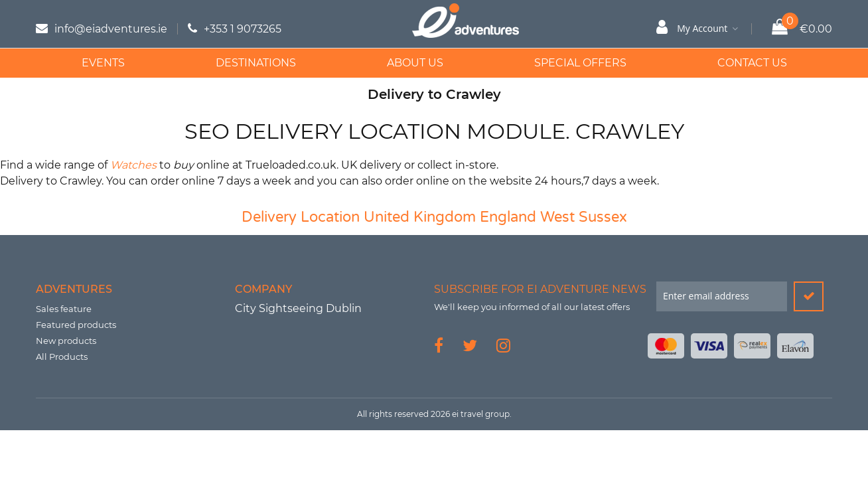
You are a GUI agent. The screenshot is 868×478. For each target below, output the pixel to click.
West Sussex (584, 217)
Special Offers (580, 63)
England (508, 217)
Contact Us (752, 63)
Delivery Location (301, 217)
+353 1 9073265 (243, 29)
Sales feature (64, 309)
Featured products (76, 325)
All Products (62, 357)
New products (66, 341)
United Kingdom (420, 217)
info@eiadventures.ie (111, 29)
